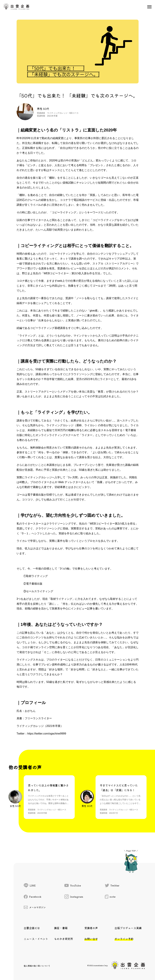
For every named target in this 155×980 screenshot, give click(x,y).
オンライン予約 (124, 939)
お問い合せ (91, 939)
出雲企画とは (32, 928)
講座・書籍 (61, 928)
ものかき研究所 (64, 939)
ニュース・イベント (36, 939)
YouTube (73, 885)
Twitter (112, 885)
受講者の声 (91, 928)
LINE (30, 885)
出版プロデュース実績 (128, 928)
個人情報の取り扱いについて (37, 966)
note (110, 897)
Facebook (33, 897)
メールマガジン (35, 907)
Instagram (74, 897)
